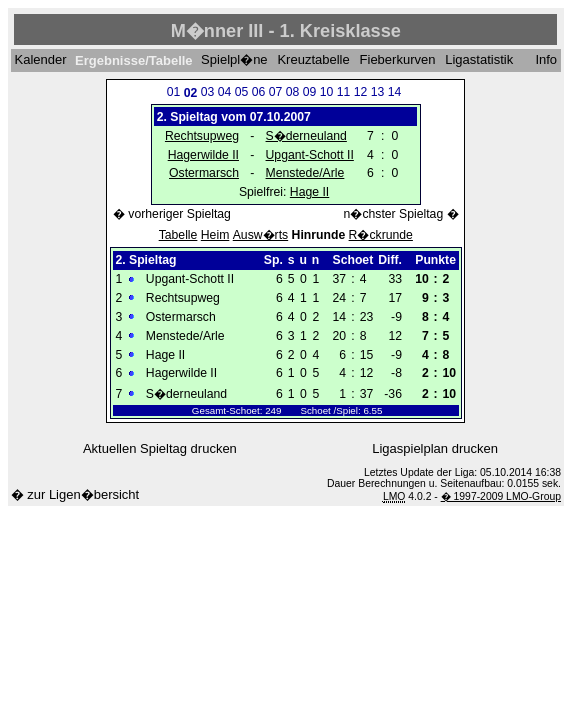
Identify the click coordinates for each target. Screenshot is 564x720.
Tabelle (178, 235)
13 (378, 92)
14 (395, 92)
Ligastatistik (479, 60)
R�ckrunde (381, 235)
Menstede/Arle (305, 173)
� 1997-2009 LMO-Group (501, 496)
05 (242, 92)
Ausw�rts (260, 235)
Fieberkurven (398, 60)
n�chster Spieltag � (401, 214)
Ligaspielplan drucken (435, 448)
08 (293, 92)
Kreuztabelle (313, 60)
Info (546, 60)
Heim (215, 235)
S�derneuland (306, 136)
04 (225, 92)
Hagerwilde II (203, 155)
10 (327, 92)
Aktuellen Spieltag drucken (160, 448)
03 (208, 92)
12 (361, 92)
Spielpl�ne (234, 60)
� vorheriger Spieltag (172, 214)
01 (174, 92)
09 (310, 92)
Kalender (40, 60)
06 (259, 92)
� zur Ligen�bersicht (75, 494)
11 (344, 92)
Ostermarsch (204, 173)
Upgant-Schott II (310, 155)
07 (276, 92)
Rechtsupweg (202, 136)
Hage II (309, 192)
